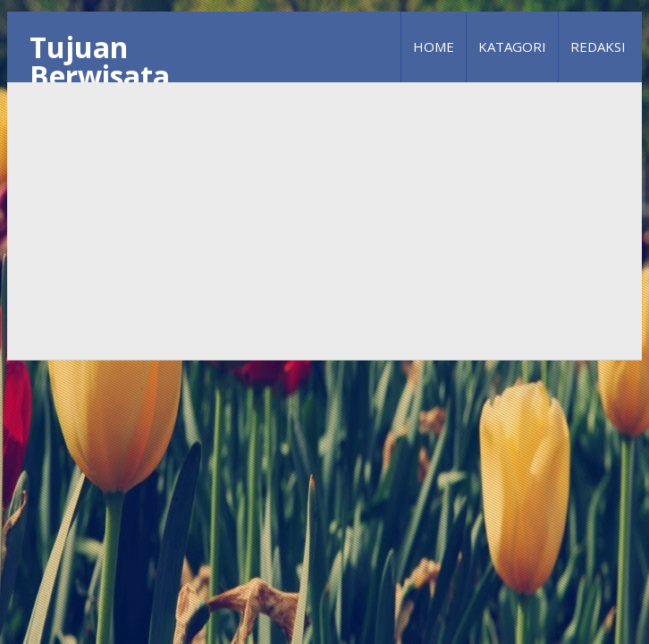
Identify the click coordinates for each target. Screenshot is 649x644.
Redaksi (598, 47)
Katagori (512, 47)
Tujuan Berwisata (100, 61)
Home (434, 47)
